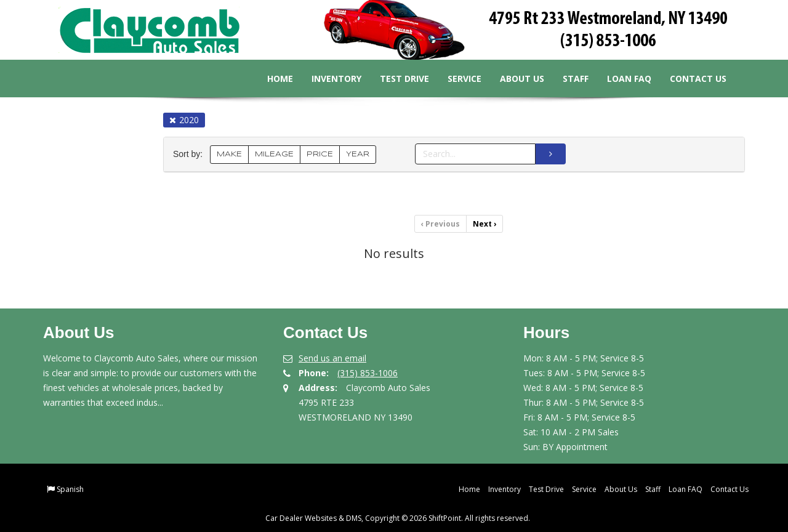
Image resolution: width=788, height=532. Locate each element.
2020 (184, 120)
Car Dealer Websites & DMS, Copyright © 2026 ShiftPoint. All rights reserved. (398, 518)
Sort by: (190, 154)
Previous (440, 224)
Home (271, 79)
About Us (513, 79)
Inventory (327, 79)
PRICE (320, 154)
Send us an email (332, 358)
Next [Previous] (484, 224)
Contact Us (689, 79)
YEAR (358, 154)
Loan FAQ (620, 79)
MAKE (229, 154)
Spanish (70, 489)
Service (455, 79)
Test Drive (395, 79)
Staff (566, 79)
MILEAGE (274, 154)
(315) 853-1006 (368, 373)
